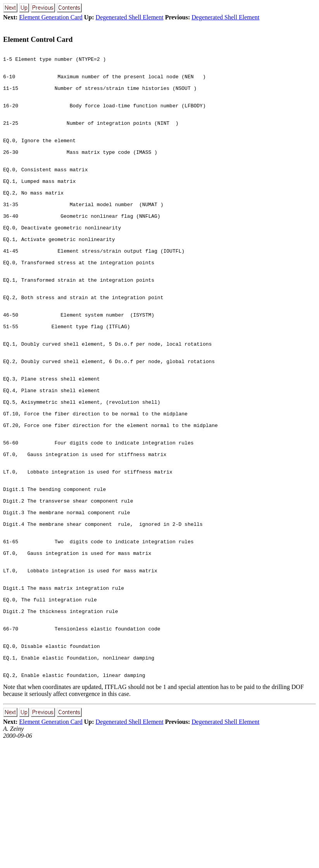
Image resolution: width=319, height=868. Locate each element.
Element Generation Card (51, 17)
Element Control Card (38, 39)
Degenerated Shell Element (130, 17)
